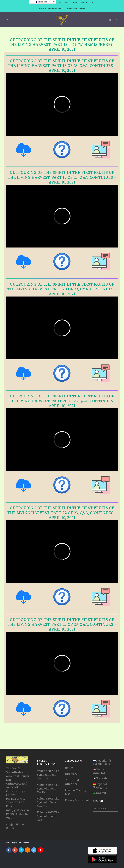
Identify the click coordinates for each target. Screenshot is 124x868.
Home (69, 768)
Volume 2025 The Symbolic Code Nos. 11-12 (48, 775)
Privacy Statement (77, 800)
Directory (71, 774)
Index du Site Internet (75, 8)
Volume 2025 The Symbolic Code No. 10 (48, 789)
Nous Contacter (55, 8)
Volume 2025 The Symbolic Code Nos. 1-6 (48, 816)
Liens (42, 8)
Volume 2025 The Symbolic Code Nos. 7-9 (48, 802)
